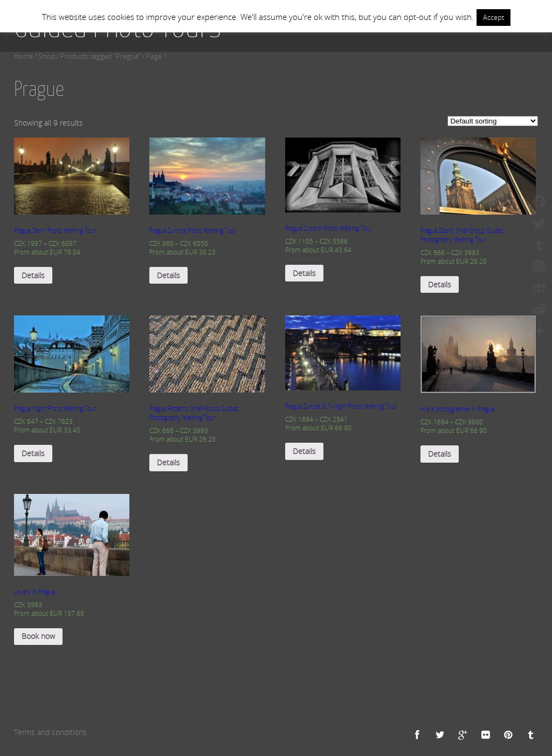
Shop (47, 56)
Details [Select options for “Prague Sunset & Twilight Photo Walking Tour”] (304, 451)
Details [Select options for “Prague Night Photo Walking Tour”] (33, 453)
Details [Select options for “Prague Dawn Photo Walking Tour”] (33, 275)
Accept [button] (494, 17)
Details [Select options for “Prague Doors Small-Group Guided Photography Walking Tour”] (440, 284)
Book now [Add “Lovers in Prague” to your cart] (38, 636)
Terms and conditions (50, 732)
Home (23, 56)
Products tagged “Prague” (101, 56)
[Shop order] (493, 121)
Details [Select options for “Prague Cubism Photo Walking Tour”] (304, 273)
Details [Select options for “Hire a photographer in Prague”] (440, 454)
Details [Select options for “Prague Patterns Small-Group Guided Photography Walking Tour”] (168, 462)
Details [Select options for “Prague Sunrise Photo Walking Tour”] (168, 275)
